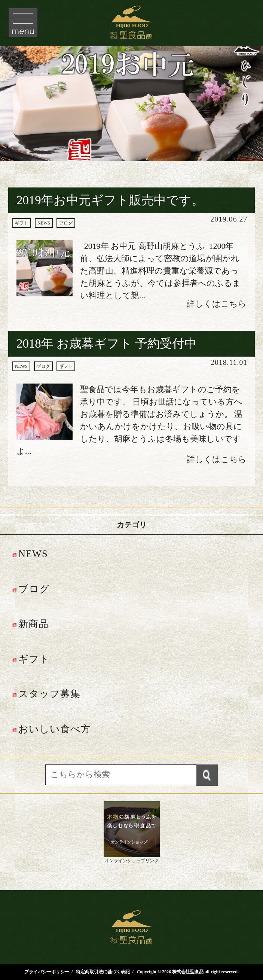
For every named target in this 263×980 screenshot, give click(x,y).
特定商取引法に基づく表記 (103, 972)
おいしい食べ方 (55, 729)
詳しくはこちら (217, 304)
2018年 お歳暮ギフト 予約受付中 (107, 344)
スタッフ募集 (49, 694)
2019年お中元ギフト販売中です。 (110, 200)
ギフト (22, 223)
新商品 (33, 624)
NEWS (44, 223)
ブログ (66, 223)
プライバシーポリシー (47, 972)
